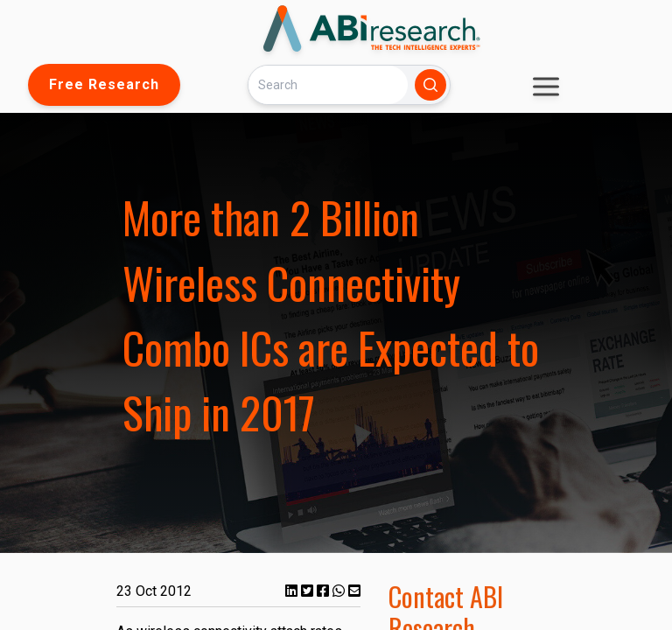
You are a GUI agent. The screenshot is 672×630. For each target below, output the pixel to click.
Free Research (104, 84)
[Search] (328, 84)
